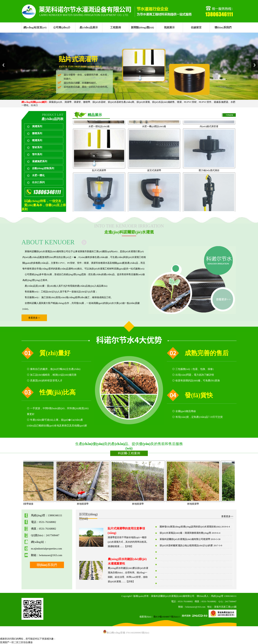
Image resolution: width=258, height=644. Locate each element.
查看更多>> (34, 318)
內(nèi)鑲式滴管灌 (209, 136)
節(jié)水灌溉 (143, 102)
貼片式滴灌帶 (99, 180)
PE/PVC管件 (205, 102)
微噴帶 (87, 102)
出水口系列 (38, 182)
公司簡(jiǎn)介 (62, 27)
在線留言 (196, 27)
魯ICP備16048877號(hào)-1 (167, 617)
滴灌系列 (37, 126)
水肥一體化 (38, 175)
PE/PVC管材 (190, 102)
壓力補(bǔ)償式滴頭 (209, 180)
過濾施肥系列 (40, 161)
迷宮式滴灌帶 (154, 180)
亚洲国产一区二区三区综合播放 (16, 642)
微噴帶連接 (36, 504)
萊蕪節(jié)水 (56, 102)
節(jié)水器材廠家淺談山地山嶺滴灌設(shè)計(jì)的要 (186, 545)
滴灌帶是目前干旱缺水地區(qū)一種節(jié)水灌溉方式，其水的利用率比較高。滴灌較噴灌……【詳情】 (128, 542)
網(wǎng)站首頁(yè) (35, 27)
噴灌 (179, 102)
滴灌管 (77, 102)
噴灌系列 (37, 140)
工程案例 (116, 27)
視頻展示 (169, 27)
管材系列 (37, 147)
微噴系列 (37, 133)
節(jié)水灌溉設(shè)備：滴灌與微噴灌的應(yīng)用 (185, 533)
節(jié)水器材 (99, 102)
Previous (3, 65)
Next (255, 65)
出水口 (34, 105)
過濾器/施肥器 (221, 102)
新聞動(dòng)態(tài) (142, 27)
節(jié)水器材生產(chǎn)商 (121, 102)
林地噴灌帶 (91, 504)
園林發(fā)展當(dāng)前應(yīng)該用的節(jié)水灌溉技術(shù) (190, 527)
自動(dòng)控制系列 (43, 168)
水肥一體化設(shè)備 (99, 136)
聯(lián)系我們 (223, 27)
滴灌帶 (68, 102)
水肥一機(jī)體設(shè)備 (154, 136)
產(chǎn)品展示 (89, 27)
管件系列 (37, 154)
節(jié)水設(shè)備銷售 (163, 102)
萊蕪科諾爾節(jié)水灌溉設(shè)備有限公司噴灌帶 (185, 539)
